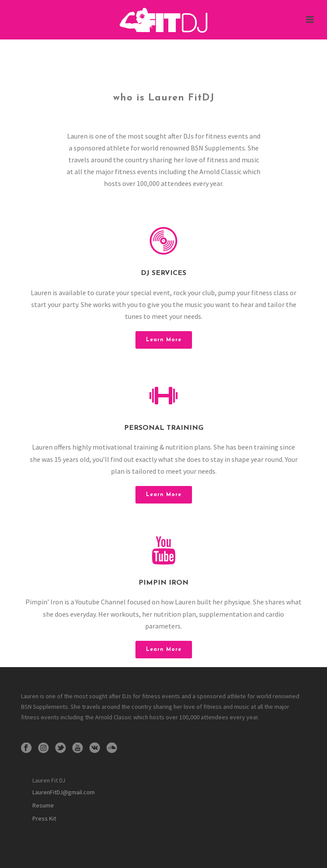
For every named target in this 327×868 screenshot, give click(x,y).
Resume (43, 805)
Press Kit (44, 818)
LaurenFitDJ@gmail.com (64, 792)
